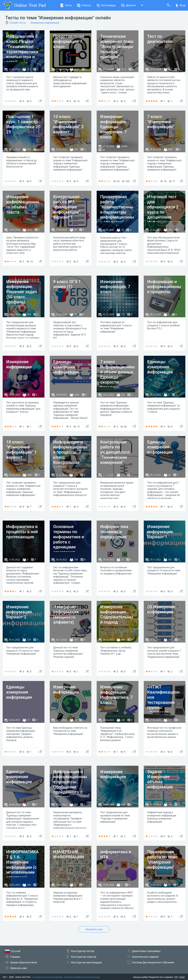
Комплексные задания (145, 957)
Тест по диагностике (160, 39)
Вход (180, 5)
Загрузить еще (94, 929)
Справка (15, 957)
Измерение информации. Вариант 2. (20, 612)
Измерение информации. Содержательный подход (117, 615)
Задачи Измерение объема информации (160, 779)
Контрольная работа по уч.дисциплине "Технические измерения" (115, 452)
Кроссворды (106, 5)
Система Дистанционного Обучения (153, 962)
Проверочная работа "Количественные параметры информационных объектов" (117, 210)
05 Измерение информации (161, 609)
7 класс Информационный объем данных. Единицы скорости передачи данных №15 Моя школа (117, 380)
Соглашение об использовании (47, 977)
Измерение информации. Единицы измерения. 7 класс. (114, 127)
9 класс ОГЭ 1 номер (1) (67, 284)
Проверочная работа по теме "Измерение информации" (163, 859)
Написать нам (18, 968)
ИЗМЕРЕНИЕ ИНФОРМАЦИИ (69, 854)
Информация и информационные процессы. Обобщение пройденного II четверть (70, 784)
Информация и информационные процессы (164, 287)
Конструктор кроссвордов (86, 962)
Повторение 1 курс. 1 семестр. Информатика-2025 (23, 124)
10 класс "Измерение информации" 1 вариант (21, 450)
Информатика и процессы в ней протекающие (22, 532)
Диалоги (128, 5)
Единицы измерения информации (66, 367)
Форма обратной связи (24, 962)
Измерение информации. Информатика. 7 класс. (116, 695)
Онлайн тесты (18, 23)
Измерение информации (45, 23)
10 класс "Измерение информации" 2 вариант (69, 124)
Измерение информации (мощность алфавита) (66, 615)
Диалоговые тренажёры (146, 951)
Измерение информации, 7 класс (115, 287)
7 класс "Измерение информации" (161, 122)
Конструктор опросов (84, 957)
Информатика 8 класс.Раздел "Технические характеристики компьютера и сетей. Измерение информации (22, 54)
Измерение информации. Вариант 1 (161, 532)
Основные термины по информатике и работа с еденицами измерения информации (69, 542)
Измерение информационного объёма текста (23, 204)
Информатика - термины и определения (115, 532)
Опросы (84, 5)
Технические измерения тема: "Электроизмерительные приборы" (117, 47)
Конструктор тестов (83, 951)
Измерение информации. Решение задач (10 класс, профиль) (22, 292)
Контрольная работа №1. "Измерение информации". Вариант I (67, 207)
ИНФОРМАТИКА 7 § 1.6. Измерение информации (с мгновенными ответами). (22, 865)
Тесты (66, 5)
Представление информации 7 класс (69, 41)
